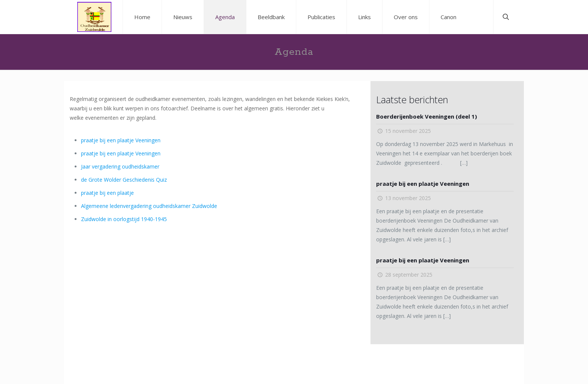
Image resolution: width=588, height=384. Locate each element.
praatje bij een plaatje (107, 193)
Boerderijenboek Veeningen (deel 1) (427, 116)
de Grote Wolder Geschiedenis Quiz (124, 180)
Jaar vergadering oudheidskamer (120, 166)
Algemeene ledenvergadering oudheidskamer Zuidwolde (149, 206)
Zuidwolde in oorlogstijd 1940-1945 (124, 219)
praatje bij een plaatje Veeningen (121, 140)
